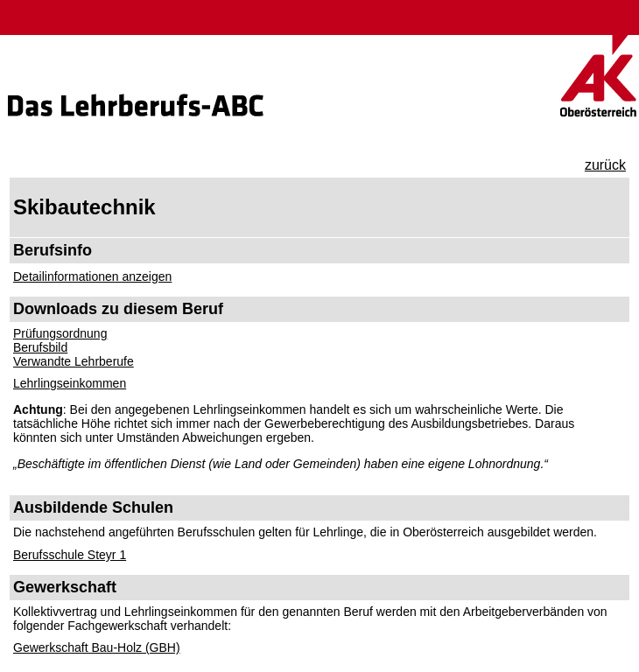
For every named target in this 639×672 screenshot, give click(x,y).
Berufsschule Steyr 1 (70, 555)
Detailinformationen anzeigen (92, 276)
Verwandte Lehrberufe (74, 361)
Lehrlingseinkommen (70, 383)
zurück (605, 165)
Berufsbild (40, 347)
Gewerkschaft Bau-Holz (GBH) (97, 647)
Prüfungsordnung (60, 333)
